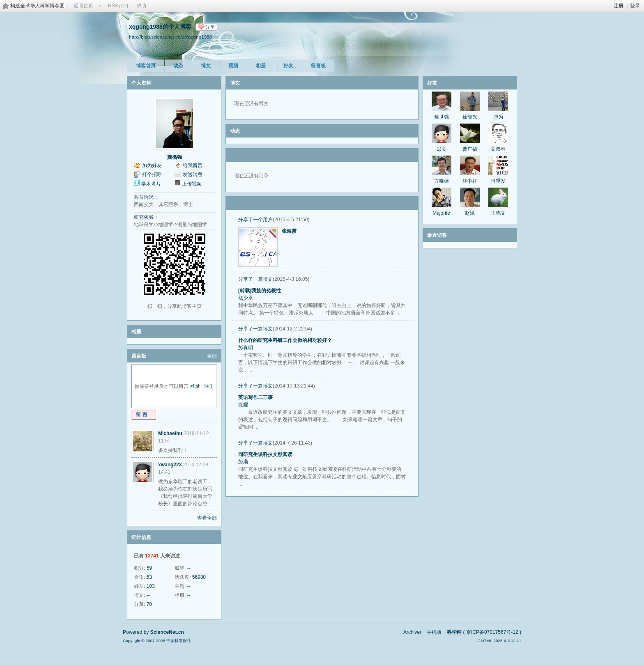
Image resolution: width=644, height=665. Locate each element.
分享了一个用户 (255, 220)
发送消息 (193, 174)
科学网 (454, 632)
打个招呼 (152, 174)
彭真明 (246, 348)
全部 (212, 356)
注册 (619, 6)
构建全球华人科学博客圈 (37, 6)
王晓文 (498, 213)
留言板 (318, 66)
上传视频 (192, 184)
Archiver (412, 632)
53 (149, 577)
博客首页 (146, 66)
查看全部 (207, 518)
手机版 (434, 632)
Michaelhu (170, 433)
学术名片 (151, 184)
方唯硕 (442, 181)
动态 (178, 66)
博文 (206, 66)
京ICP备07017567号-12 (492, 632)
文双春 (498, 149)
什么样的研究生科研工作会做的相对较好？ (285, 340)
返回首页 (83, 6)
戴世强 (442, 117)
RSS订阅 (118, 6)
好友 (288, 66)
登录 (635, 6)
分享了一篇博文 (255, 279)
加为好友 (152, 165)
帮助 (141, 6)
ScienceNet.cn (167, 632)
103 (151, 586)
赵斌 (470, 213)
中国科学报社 (179, 641)
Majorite (441, 213)
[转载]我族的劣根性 (260, 291)
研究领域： (146, 217)
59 (149, 568)
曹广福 (470, 149)
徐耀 (243, 405)
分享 (210, 27)
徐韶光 (470, 117)
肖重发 (498, 181)
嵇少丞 (246, 298)
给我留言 (193, 165)
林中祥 (470, 181)
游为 (498, 117)
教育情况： (146, 197)
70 (149, 604)
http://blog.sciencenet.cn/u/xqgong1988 (170, 37)
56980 (199, 577)
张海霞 (289, 231)
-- (189, 568)
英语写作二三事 (255, 397)
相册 (261, 66)
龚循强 (175, 157)
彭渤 (243, 462)
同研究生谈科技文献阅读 (265, 454)
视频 (233, 66)
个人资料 (141, 83)
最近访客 (437, 235)
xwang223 (170, 465)
